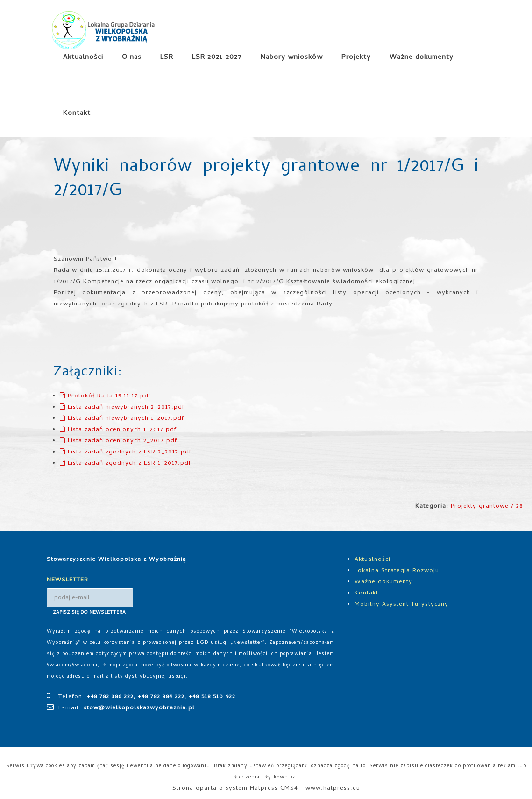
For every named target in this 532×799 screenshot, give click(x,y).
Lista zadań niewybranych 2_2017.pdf (122, 407)
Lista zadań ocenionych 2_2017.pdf (118, 441)
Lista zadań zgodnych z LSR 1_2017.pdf (125, 463)
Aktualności (83, 57)
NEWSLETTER (67, 580)
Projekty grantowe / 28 (487, 506)
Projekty (356, 57)
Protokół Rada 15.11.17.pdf (105, 396)
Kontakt (77, 113)
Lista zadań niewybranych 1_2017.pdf (122, 419)
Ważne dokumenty (422, 57)
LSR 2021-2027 (217, 57)
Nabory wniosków (292, 57)
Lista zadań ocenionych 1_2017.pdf (118, 430)
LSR (167, 57)
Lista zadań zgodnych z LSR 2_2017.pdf (126, 452)
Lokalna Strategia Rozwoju (397, 571)
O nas (132, 57)
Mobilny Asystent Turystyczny (401, 605)
